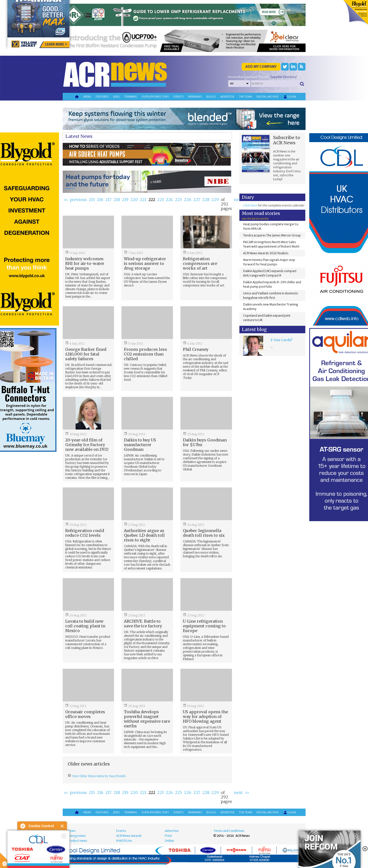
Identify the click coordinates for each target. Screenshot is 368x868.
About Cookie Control (23, 826)
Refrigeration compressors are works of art (200, 263)
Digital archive (268, 97)
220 (134, 200)
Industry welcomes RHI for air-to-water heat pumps (85, 263)
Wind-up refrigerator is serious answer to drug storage (145, 263)
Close (62, 826)
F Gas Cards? (282, 340)
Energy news (77, 836)
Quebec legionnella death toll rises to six (204, 533)
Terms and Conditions (229, 831)
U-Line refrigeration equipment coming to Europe (204, 626)
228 (206, 200)
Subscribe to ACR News (287, 140)
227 (197, 200)
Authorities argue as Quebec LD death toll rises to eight (144, 535)
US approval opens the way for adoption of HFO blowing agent (205, 716)
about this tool (57, 856)
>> (247, 792)
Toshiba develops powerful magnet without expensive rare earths (147, 719)
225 (178, 200)
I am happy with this (42, 849)
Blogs (211, 97)
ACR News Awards (129, 836)
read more (27, 862)
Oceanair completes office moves (85, 714)
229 (215, 200)
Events (179, 97)
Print (168, 836)
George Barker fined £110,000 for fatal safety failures (86, 354)
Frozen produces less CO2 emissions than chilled (145, 354)
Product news (77, 841)
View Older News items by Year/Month (98, 776)
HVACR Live (124, 841)
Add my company (261, 67)
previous (78, 200)
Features (102, 97)
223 (160, 200)
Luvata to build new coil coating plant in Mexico (85, 626)
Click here (250, 205)
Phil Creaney (196, 349)
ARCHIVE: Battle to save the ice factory (143, 624)
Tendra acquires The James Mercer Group (272, 235)
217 (108, 200)
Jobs (116, 97)
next (238, 200)
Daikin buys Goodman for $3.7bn (205, 442)
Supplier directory (155, 97)
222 (152, 200)
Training (131, 97)
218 (117, 200)
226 (188, 200)
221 (143, 200)
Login (289, 97)
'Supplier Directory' (283, 77)
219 (125, 200)
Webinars (195, 97)
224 (169, 200)
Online (169, 841)
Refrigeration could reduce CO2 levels (85, 533)
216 (100, 200)
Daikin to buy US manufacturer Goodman (140, 445)
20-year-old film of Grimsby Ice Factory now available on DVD (87, 445)
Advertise (227, 97)
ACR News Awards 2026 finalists (266, 253)
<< (66, 200)
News (87, 97)
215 (92, 200)
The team (245, 97)
